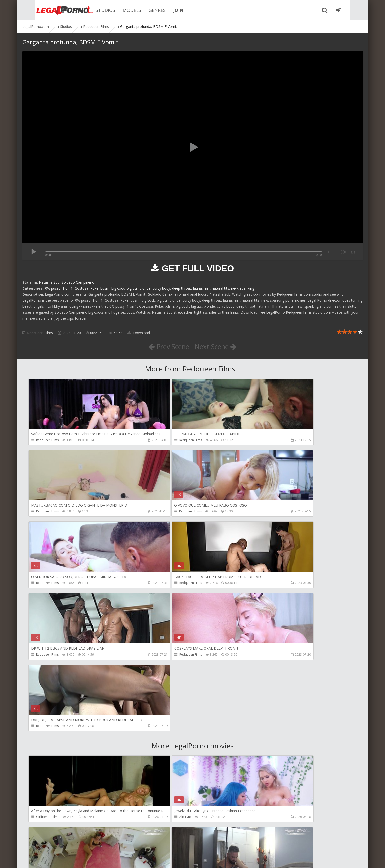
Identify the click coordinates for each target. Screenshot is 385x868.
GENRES (145, 10)
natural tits (221, 288)
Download (139, 333)
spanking (247, 288)
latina (198, 288)
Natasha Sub (49, 282)
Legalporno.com (50, 10)
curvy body (161, 288)
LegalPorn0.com (59, 859)
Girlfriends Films (48, 675)
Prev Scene (167, 346)
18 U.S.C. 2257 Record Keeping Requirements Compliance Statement (182, 859)
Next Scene (217, 346)
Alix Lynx (152, 675)
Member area (58, 844)
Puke (94, 288)
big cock (118, 288)
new (235, 288)
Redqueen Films (40, 333)
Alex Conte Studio (268, 819)
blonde (145, 288)
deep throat (182, 288)
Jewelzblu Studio (157, 819)
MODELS (120, 10)
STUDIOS (93, 10)
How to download (94, 844)
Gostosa (82, 288)
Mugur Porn (264, 675)
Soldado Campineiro (78, 282)
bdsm (105, 288)
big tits (132, 288)
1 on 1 (68, 288)
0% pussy (53, 288)
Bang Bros (44, 819)
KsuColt (261, 747)
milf (207, 288)
